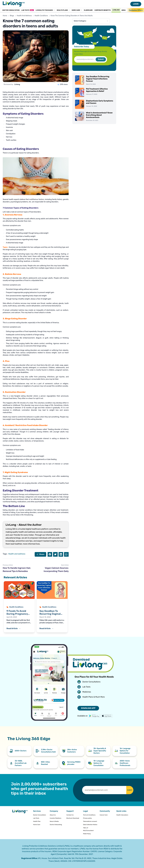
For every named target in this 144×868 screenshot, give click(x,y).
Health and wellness (17, 554)
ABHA (124, 10)
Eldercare (88, 10)
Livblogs (116, 10)
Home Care (77, 10)
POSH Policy (87, 834)
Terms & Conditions (89, 815)
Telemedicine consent (90, 821)
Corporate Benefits (103, 10)
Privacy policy (87, 818)
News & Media (54, 821)
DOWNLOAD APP (88, 708)
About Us (53, 815)
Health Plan (37, 821)
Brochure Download (73, 818)
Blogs (12, 16)
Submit (101, 59)
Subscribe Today (82, 47)
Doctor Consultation (11, 10)
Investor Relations (55, 818)
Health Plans (63, 10)
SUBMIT (127, 790)
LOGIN (136, 4)
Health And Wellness (24, 16)
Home (5, 16)
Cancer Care (104, 815)
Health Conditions (41, 16)
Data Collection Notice (90, 825)
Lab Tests (28, 10)
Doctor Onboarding (56, 825)
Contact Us (70, 815)
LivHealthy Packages (45, 10)
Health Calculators (122, 815)
